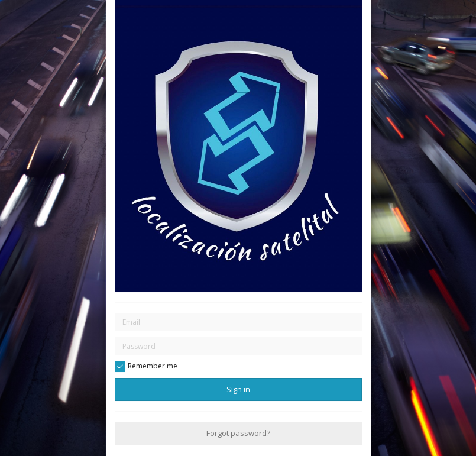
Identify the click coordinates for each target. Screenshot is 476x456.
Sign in (238, 389)
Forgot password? (238, 433)
